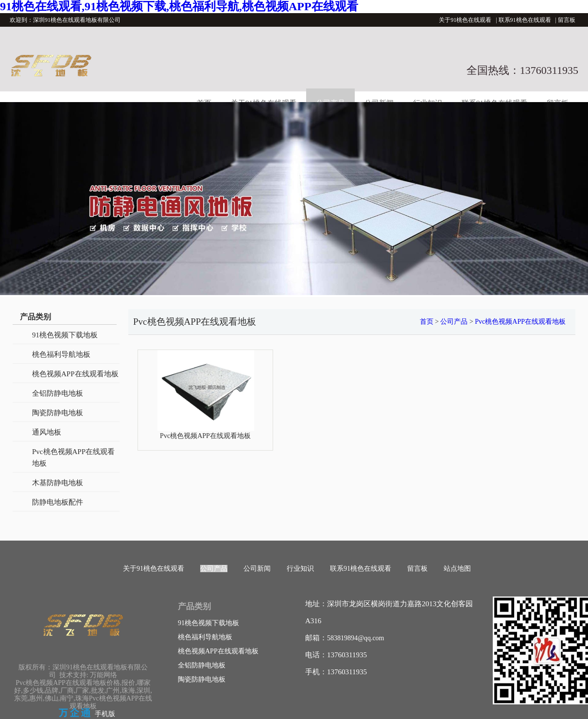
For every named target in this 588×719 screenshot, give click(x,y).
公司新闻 (257, 569)
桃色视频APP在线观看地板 (75, 374)
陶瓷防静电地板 (58, 413)
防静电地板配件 (58, 502)
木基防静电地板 (58, 483)
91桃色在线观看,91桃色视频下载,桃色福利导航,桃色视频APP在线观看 (179, 6)
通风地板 (47, 432)
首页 (427, 322)
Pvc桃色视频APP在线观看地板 (73, 457)
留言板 (567, 20)
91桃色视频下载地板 (65, 335)
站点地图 (457, 569)
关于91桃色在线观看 (465, 20)
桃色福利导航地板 (61, 354)
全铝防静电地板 (58, 393)
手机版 (105, 714)
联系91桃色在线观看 (525, 20)
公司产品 (454, 322)
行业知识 (300, 569)
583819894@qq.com (356, 638)
